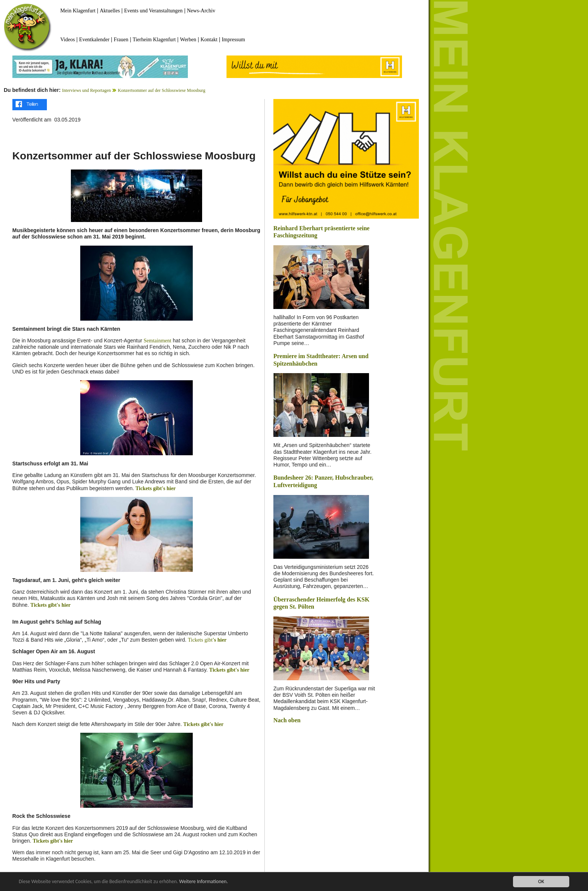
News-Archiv (201, 11)
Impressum (233, 40)
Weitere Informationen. (204, 882)
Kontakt (209, 40)
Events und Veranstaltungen (153, 11)
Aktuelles (110, 11)
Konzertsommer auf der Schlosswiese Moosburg (161, 90)
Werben (188, 40)
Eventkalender (94, 40)
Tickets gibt (200, 640)
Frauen (121, 40)
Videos (68, 40)
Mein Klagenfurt (78, 11)
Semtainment (157, 341)
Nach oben (287, 720)
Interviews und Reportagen (87, 90)
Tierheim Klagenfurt (154, 40)
